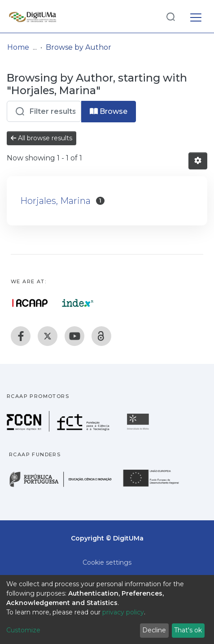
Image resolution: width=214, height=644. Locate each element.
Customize (23, 630)
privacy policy (123, 612)
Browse (109, 111)
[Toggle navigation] (196, 16)
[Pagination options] (198, 161)
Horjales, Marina (55, 201)
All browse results (41, 138)
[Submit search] (170, 16)
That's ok (188, 630)
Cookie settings (107, 562)
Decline (154, 630)
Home (18, 47)
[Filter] (44, 112)
